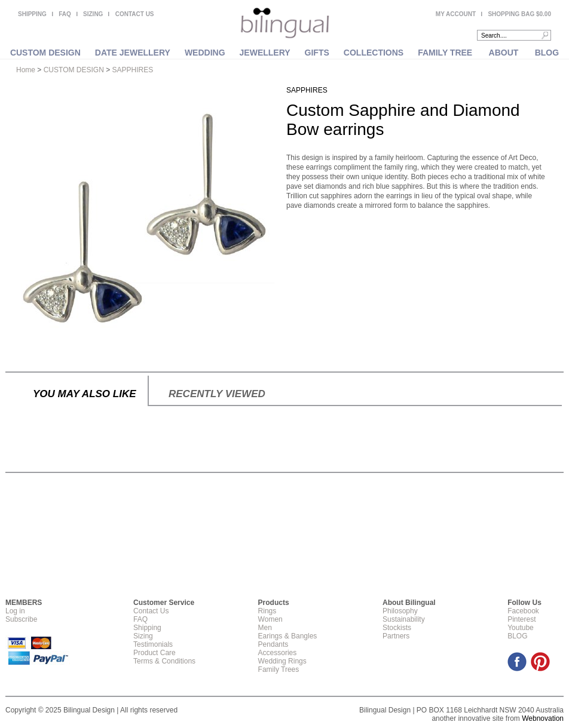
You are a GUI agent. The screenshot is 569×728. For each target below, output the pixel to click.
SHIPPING (32, 14)
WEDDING (205, 53)
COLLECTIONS (374, 53)
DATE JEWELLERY (133, 53)
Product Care (155, 653)
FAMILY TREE (445, 53)
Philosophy (400, 611)
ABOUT (504, 53)
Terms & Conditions (164, 661)
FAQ (65, 14)
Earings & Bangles (288, 636)
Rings (267, 611)
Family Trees (279, 669)
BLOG (547, 53)
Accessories (278, 653)
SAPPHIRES (133, 70)
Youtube (521, 628)
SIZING (93, 14)
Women (270, 619)
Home (26, 70)
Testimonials (153, 644)
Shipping (147, 628)
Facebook (523, 611)
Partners (396, 636)
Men (265, 628)
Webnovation (543, 718)
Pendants (273, 644)
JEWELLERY (265, 53)
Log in (15, 611)
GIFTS (317, 53)
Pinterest (521, 619)
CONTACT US (135, 14)
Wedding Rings (282, 661)
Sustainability (404, 619)
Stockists (397, 628)
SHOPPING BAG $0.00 (519, 14)
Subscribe (21, 619)
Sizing (143, 636)
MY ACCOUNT (456, 14)
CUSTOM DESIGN (45, 53)
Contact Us (151, 611)
